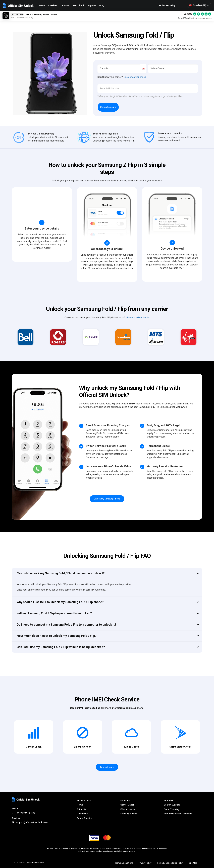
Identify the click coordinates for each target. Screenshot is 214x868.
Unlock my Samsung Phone (107, 499)
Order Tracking (167, 5)
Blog (102, 5)
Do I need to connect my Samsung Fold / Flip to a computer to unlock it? (66, 625)
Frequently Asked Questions (178, 814)
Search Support (172, 805)
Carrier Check (127, 805)
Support (92, 5)
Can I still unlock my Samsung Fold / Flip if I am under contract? (61, 573)
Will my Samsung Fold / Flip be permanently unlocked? (54, 613)
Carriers (53, 5)
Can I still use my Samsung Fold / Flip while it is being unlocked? (61, 647)
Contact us (82, 814)
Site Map (193, 863)
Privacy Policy (145, 863)
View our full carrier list (138, 318)
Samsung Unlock (129, 814)
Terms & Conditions (124, 863)
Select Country (84, 818)
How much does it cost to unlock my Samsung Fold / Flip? (57, 636)
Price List (82, 809)
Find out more (107, 767)
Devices (65, 5)
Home (42, 5)
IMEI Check (78, 5)
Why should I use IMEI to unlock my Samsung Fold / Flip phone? (60, 602)
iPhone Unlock (128, 809)
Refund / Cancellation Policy (170, 863)
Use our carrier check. (135, 77)
